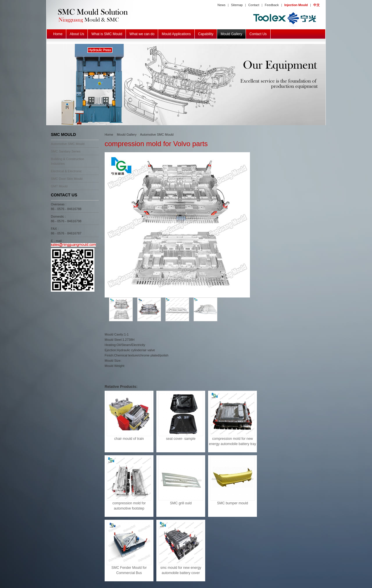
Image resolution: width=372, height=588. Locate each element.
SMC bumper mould (233, 503)
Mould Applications (176, 34)
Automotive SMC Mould (68, 144)
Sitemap (237, 5)
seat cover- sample (181, 439)
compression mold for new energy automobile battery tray (233, 441)
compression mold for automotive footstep (129, 506)
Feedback (272, 5)
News (221, 5)
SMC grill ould (181, 503)
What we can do (142, 34)
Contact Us (258, 34)
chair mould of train (129, 439)
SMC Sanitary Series (66, 151)
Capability (206, 34)
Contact (254, 5)
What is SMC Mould (107, 34)
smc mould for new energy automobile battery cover (181, 570)
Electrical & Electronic (66, 171)
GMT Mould (59, 186)
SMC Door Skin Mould (67, 179)
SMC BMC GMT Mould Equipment (186, 85)
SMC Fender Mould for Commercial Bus (129, 570)
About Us (77, 34)
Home (58, 34)
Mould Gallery (231, 34)
